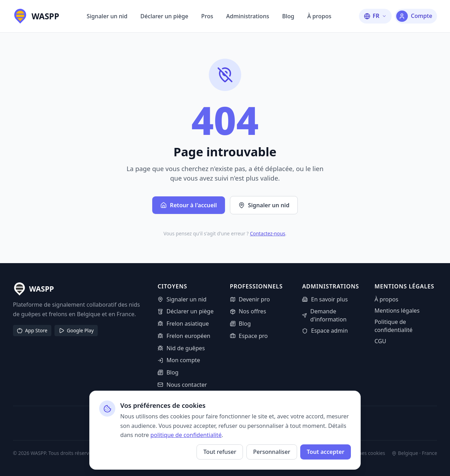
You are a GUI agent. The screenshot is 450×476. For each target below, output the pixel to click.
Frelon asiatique (183, 324)
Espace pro (249, 336)
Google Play (76, 330)
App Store (32, 330)
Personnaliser (272, 452)
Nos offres (248, 311)
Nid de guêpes (181, 348)
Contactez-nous (268, 233)
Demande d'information (324, 315)
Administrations (247, 16)
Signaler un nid (107, 16)
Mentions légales (397, 311)
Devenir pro (250, 299)
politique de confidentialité (186, 435)
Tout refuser (220, 452)
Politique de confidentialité (393, 326)
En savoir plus (325, 299)
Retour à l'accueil (189, 205)
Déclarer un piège (164, 16)
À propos (319, 16)
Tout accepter (325, 452)
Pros (207, 16)
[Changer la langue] (375, 16)
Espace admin (325, 331)
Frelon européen (184, 336)
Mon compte (179, 360)
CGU (380, 341)
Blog (288, 16)
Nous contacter (182, 385)
